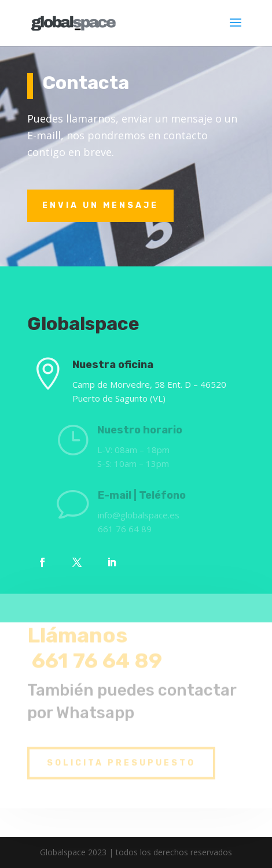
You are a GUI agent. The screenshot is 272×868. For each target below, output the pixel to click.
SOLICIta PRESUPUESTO (121, 757)
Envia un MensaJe (100, 205)
